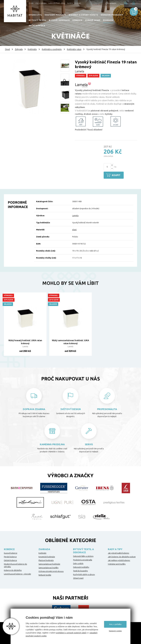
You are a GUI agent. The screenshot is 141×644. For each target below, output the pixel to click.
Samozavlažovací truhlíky (49, 567)
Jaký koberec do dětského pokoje (122, 556)
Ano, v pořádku (115, 624)
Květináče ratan (74, 49)
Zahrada (108, 20)
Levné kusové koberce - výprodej (17, 574)
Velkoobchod (54, 3)
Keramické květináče (47, 556)
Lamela (75, 215)
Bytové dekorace (59, 20)
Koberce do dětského (13, 570)
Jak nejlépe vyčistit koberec (119, 560)
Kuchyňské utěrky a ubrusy (84, 574)
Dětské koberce (10, 560)
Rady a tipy (115, 549)
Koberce (77, 20)
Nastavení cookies (115, 631)
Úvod (7, 49)
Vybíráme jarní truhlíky (117, 564)
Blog (63, 3)
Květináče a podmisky (52, 49)
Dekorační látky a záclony (83, 556)
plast (74, 229)
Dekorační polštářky (81, 567)
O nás (31, 3)
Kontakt (78, 3)
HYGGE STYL (35, 15)
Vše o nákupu (41, 3)
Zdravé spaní (93, 20)
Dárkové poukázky (112, 15)
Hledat (119, 3)
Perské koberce (10, 556)
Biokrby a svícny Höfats (83, 15)
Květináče (32, 49)
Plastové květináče (46, 560)
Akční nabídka (37, 26)
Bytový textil (37, 20)
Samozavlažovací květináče (49, 564)
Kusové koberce (11, 553)
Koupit (117, 175)
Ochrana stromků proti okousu (51, 571)
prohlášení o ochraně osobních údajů (71, 633)
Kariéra (70, 3)
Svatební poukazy (55, 15)
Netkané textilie (45, 575)
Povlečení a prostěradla (83, 559)
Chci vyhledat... (104, 3)
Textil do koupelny (80, 570)
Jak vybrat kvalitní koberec (119, 553)
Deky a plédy (78, 563)
